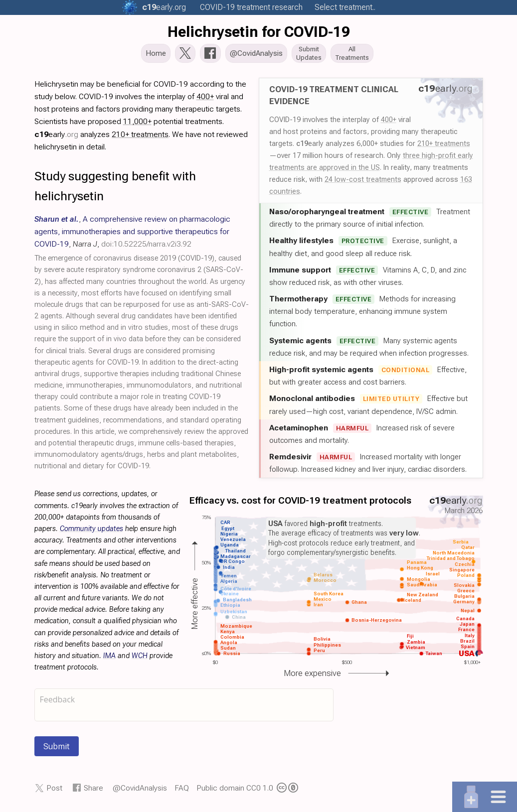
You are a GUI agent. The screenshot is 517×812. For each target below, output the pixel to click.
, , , (132, 234)
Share (93, 791)
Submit (57, 749)
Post (54, 791)
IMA (109, 659)
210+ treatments (444, 146)
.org (164, 7)
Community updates (91, 532)
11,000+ (137, 124)
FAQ (182, 791)
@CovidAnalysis (140, 791)
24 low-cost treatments (363, 182)
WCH (140, 659)
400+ (389, 123)
